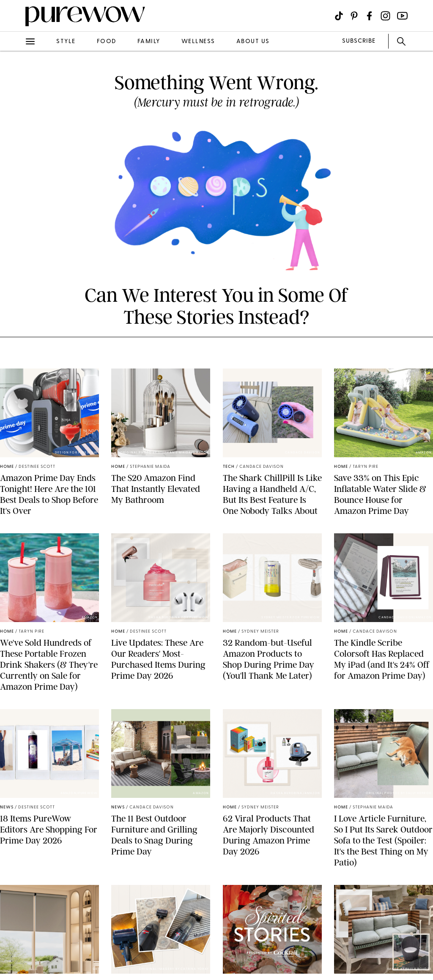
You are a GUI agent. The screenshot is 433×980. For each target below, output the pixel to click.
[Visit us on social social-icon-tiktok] (339, 16)
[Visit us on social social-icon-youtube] (402, 16)
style (66, 42)
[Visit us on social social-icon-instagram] (385, 16)
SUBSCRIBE (359, 41)
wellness (198, 42)
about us (253, 42)
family (149, 42)
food (107, 42)
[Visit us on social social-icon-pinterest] (354, 16)
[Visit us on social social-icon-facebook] (369, 16)
